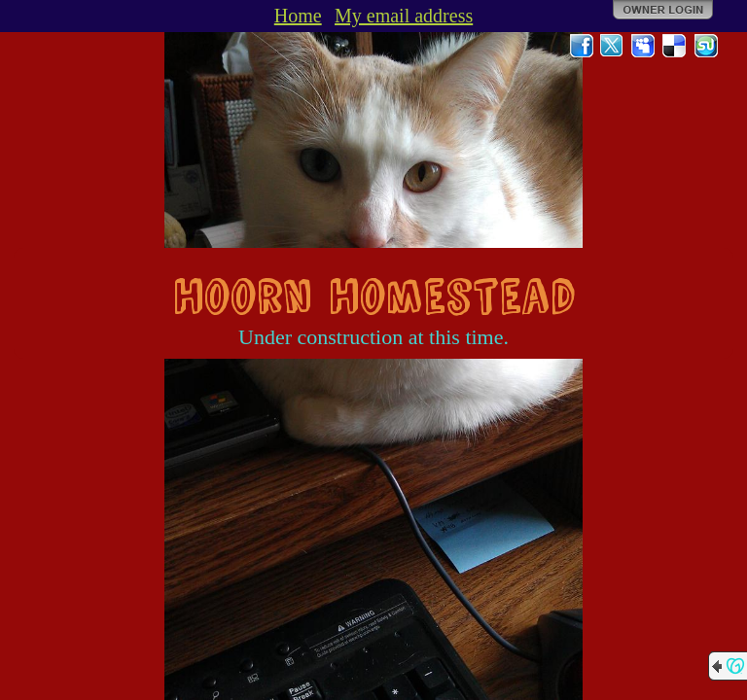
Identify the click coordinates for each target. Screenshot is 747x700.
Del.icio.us (675, 46)
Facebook (582, 46)
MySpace (644, 46)
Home (298, 16)
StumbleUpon (706, 46)
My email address (404, 16)
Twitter (613, 46)
